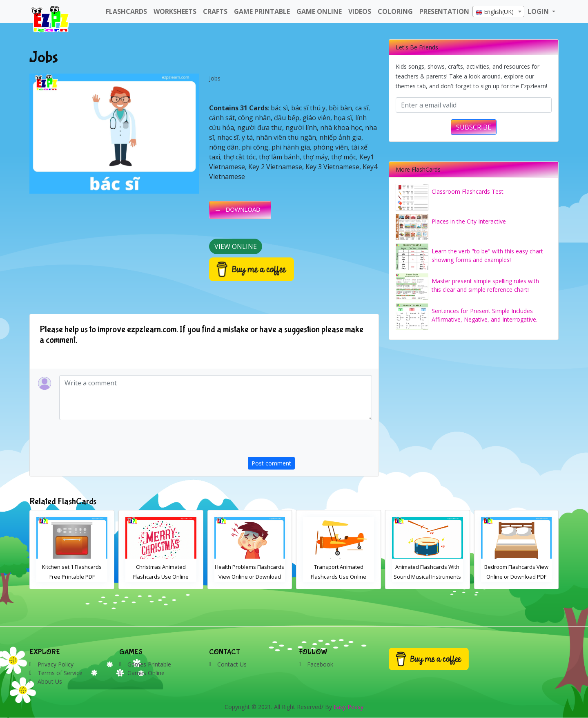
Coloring (395, 11)
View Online (236, 246)
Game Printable (262, 11)
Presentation (444, 11)
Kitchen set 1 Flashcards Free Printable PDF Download (161, 577)
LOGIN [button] (539, 11)
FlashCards (126, 11)
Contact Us (232, 664)
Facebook (320, 664)
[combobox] (498, 11)
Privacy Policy (56, 664)
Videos (360, 11)
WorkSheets (175, 11)
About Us (50, 681)
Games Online (146, 673)
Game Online (319, 11)
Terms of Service (60, 673)
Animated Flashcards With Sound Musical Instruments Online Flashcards (516, 577)
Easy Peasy (349, 707)
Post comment (271, 463)
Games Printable (149, 664)
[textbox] (498, 12)
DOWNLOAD (243, 210)
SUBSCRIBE (474, 127)
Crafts (215, 11)
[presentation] (310, 441)
